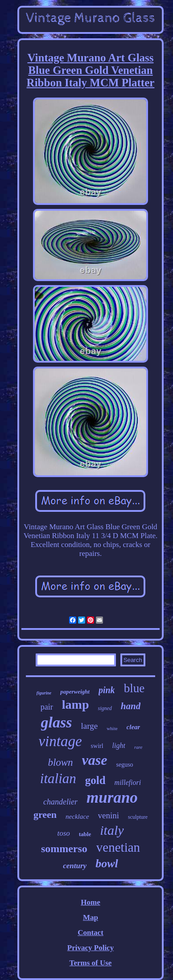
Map (91, 917)
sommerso (64, 849)
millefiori (128, 782)
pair (47, 707)
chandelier (60, 802)
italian (58, 778)
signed (105, 708)
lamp (76, 704)
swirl (97, 746)
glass (57, 722)
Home (90, 902)
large (89, 726)
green (45, 815)
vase (95, 760)
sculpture (138, 817)
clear (134, 727)
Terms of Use (91, 963)
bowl (107, 864)
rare (138, 747)
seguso (124, 765)
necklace (77, 817)
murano (112, 798)
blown (60, 762)
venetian (118, 847)
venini (109, 815)
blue (134, 688)
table (85, 834)
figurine (44, 693)
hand (131, 706)
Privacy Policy (91, 948)
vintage (60, 741)
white (112, 728)
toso (63, 833)
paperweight (75, 692)
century (75, 866)
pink (107, 690)
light (119, 745)
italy (112, 830)
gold (95, 780)
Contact (91, 933)
